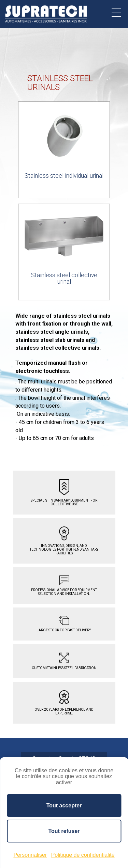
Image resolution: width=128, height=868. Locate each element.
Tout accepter (64, 806)
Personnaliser (30, 855)
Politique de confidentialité (83, 855)
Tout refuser (64, 831)
